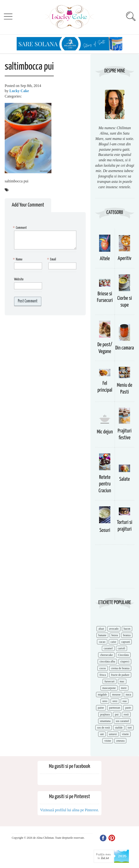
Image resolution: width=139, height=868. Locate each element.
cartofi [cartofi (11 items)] (122, 648)
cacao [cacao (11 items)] (102, 642)
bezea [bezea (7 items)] (115, 635)
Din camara (125, 348)
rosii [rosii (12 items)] (126, 714)
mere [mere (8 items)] (124, 688)
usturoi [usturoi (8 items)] (113, 734)
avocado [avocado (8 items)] (114, 629)
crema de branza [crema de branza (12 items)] (120, 668)
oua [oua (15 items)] (125, 701)
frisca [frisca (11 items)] (103, 675)
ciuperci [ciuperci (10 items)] (125, 661)
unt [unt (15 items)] (102, 734)
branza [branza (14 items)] (127, 635)
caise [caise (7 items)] (113, 642)
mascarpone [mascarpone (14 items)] (109, 688)
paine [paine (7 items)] (101, 708)
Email (52, 260)
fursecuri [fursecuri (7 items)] (110, 681)
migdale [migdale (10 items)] (102, 695)
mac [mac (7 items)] (122, 681)
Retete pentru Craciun (105, 484)
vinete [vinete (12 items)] (125, 734)
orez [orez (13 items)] (115, 701)
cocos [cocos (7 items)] (102, 668)
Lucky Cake (19, 91)
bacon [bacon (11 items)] (127, 629)
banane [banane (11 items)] (102, 635)
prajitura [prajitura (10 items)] (105, 714)
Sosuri (105, 530)
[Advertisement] (115, 569)
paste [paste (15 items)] (128, 708)
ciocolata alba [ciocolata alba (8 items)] (107, 661)
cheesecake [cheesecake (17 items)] (106, 655)
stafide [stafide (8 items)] (119, 728)
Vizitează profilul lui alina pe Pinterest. (70, 810)
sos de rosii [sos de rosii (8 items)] (104, 728)
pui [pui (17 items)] (117, 714)
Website (19, 279)
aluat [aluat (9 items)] (101, 629)
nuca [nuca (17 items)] (128, 695)
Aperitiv (124, 258)
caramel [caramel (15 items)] (108, 648)
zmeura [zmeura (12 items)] (120, 741)
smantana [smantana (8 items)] (105, 721)
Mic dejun (105, 432)
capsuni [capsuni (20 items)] (126, 642)
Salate (125, 479)
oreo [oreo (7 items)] (105, 701)
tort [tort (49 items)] (130, 728)
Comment (20, 228)
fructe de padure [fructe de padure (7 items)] (120, 675)
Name (18, 260)
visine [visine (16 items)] (108, 741)
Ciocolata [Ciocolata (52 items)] (123, 655)
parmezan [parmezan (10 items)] (115, 708)
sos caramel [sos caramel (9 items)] (122, 721)
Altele (105, 259)
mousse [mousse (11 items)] (116, 695)
